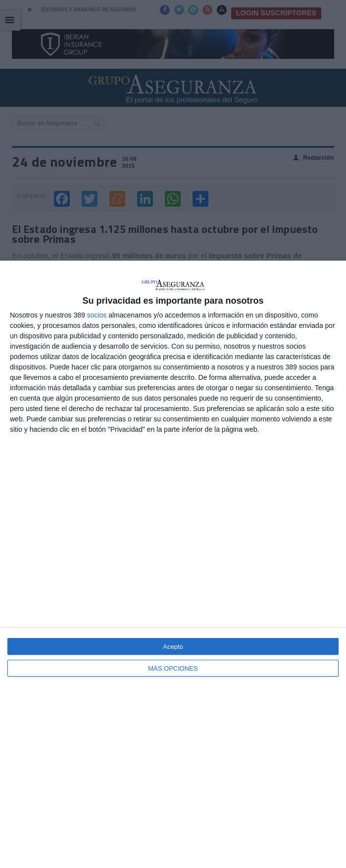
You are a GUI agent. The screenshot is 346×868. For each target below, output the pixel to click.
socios (97, 315)
